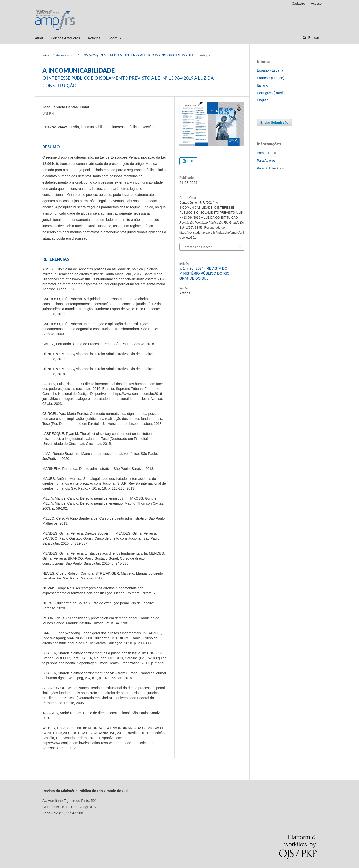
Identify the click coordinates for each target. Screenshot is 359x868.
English (263, 100)
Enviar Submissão (274, 123)
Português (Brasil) (271, 93)
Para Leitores (266, 153)
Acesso (316, 4)
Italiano (262, 85)
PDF (190, 161)
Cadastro (299, 4)
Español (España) (271, 70)
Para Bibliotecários (270, 168)
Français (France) (270, 78)
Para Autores (266, 160)
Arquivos (62, 55)
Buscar (313, 38)
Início (46, 55)
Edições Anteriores (65, 38)
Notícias (94, 38)
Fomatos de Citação (198, 247)
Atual (39, 38)
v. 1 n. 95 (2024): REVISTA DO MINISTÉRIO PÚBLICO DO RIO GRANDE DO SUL (134, 55)
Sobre (114, 38)
